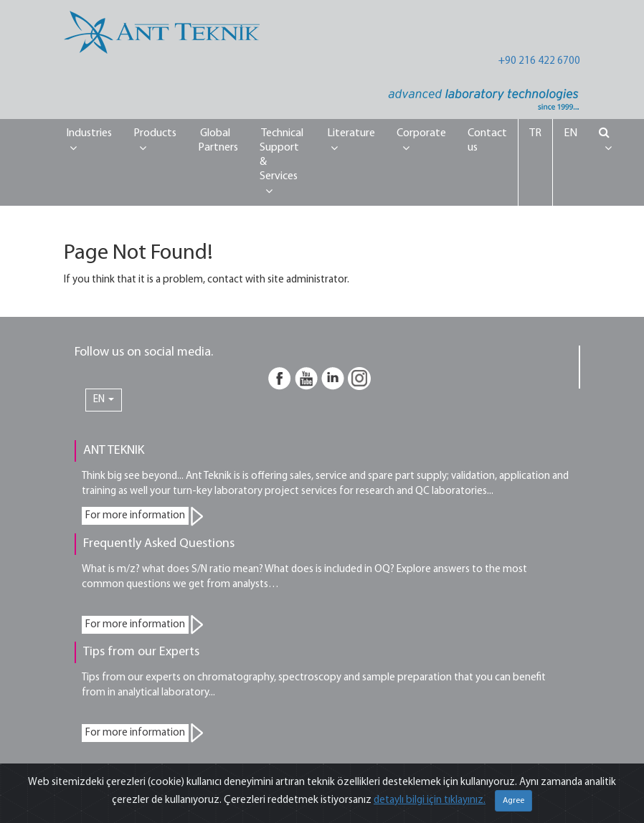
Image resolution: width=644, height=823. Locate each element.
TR (535, 133)
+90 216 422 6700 (539, 61)
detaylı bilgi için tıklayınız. (430, 800)
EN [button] (104, 400)
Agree (513, 801)
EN (570, 133)
